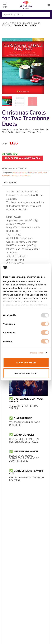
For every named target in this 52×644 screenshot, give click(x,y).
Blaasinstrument (31, 23)
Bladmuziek (15, 23)
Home (5, 23)
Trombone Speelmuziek (25, 25)
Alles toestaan (26, 362)
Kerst (45, 173)
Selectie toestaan (26, 373)
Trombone (7, 25)
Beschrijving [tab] (10, 183)
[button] (5, 5)
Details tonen (37, 353)
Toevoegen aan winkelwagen (23, 158)
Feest (40, 173)
